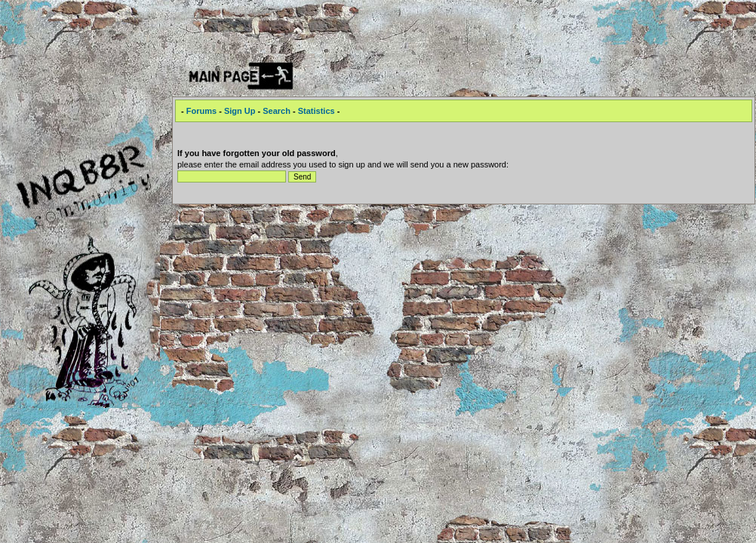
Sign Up (240, 111)
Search (277, 111)
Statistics (317, 111)
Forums (201, 111)
